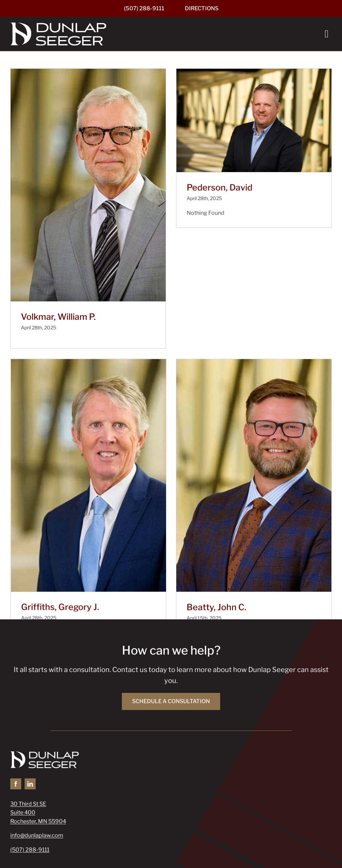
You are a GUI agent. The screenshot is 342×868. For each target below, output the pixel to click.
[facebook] (16, 734)
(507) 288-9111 (30, 800)
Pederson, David (206, 187)
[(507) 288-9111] (144, 9)
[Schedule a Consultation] (171, 652)
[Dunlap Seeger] (58, 25)
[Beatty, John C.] (214, 458)
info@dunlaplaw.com (37, 786)
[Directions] (202, 9)
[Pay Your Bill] (40, 829)
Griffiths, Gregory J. (113, 537)
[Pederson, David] (240, 120)
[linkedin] (30, 734)
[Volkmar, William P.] (88, 185)
